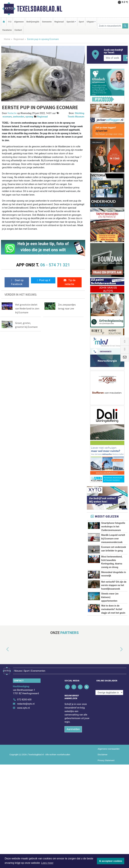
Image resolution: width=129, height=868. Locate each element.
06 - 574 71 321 (55, 265)
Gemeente (47, 22)
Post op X (43, 280)
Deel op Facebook (17, 282)
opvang (29, 117)
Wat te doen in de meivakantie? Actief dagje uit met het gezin (113, 659)
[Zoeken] (125, 26)
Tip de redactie (69, 282)
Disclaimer (103, 816)
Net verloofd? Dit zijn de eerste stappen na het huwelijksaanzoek (114, 609)
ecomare (7, 117)
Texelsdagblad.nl (39, 9)
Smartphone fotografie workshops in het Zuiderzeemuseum (113, 527)
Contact (18, 30)
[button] (4, 713)
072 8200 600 (24, 761)
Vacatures (7, 30)
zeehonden (18, 117)
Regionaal (59, 22)
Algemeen (19, 22)
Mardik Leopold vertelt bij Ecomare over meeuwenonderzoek (113, 539)
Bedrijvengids (33, 22)
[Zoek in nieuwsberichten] (110, 26)
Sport (81, 22)
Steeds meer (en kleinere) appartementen (110, 639)
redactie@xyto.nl (26, 765)
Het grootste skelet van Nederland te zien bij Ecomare (27, 308)
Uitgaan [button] (90, 22)
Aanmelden (73, 791)
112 (10, 22)
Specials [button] (70, 22)
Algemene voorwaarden (109, 810)
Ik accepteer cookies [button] (111, 861)
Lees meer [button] (47, 863)
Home (7, 39)
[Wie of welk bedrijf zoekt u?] (112, 58)
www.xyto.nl (23, 769)
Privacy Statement (106, 822)
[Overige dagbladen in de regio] (109, 754)
